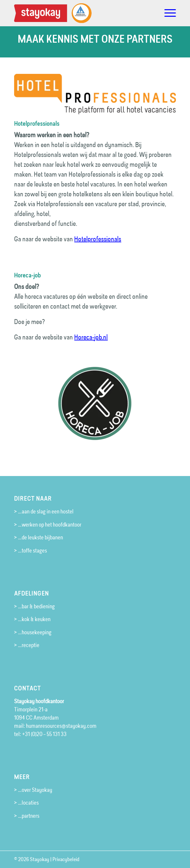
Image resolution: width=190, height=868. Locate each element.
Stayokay (40, 859)
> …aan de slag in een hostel (44, 511)
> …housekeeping (33, 632)
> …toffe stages (31, 551)
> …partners (27, 816)
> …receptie (27, 645)
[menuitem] (167, 13)
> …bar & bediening (34, 606)
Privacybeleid (66, 859)
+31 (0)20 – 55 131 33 (44, 734)
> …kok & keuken (32, 619)
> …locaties (26, 803)
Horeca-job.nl (91, 337)
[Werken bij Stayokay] (79, 13)
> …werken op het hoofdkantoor (48, 525)
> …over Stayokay (33, 790)
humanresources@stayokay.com (61, 726)
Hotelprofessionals (98, 239)
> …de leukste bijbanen (39, 537)
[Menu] (167, 13)
